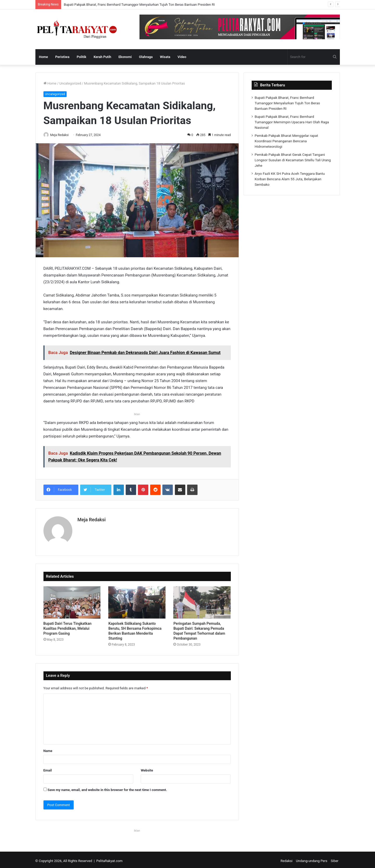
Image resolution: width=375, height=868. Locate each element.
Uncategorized (70, 83)
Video (182, 57)
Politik (82, 57)
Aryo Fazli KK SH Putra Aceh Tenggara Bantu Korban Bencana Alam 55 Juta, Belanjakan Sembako (290, 179)
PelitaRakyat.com (109, 859)
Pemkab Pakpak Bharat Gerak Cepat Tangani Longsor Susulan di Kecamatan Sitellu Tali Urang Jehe (293, 160)
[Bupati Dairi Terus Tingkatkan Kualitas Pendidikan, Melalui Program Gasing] (72, 600)
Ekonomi (125, 57)
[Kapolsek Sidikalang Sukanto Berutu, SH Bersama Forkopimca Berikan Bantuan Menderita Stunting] (137, 600)
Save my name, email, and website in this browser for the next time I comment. (107, 787)
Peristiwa (62, 57)
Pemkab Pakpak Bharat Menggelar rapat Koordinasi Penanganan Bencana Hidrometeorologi (287, 141)
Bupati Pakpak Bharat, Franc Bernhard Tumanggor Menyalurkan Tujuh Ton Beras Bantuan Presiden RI (139, 5)
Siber (335, 859)
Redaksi (287, 859)
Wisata (165, 57)
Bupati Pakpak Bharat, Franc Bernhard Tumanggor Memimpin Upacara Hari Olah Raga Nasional (292, 122)
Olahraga (146, 57)
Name (48, 748)
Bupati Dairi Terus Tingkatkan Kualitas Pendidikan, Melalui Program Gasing (68, 626)
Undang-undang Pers (312, 859)
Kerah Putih (103, 57)
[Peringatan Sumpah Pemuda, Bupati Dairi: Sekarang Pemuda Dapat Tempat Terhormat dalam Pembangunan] (202, 600)
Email (48, 768)
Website (147, 768)
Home (44, 57)
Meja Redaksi (62, 135)
